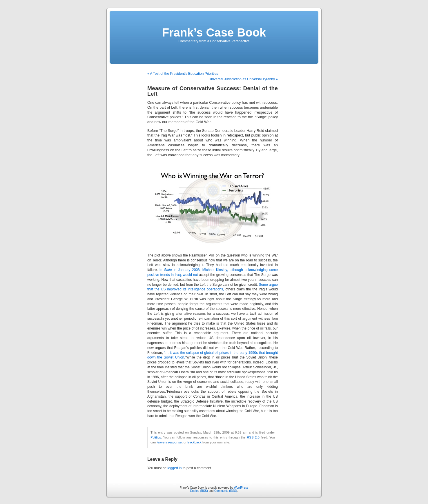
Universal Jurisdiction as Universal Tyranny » (243, 79)
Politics (156, 437)
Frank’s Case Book (214, 32)
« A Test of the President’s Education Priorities (183, 74)
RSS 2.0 (253, 437)
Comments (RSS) (226, 491)
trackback (194, 442)
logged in (175, 468)
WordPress (241, 488)
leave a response (169, 442)
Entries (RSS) (199, 491)
